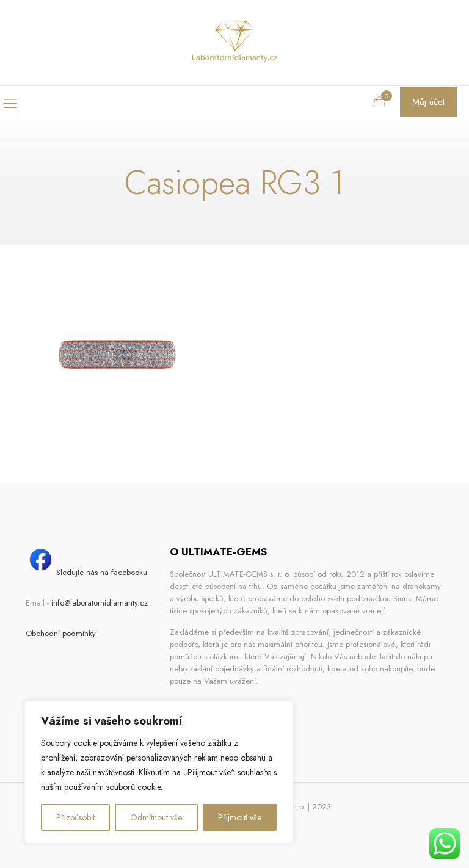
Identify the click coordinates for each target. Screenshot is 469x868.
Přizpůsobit (75, 817)
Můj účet (428, 102)
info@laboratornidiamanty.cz (100, 603)
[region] (159, 772)
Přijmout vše (240, 817)
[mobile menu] (10, 103)
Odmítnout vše (156, 817)
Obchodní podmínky (61, 633)
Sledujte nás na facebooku (86, 572)
